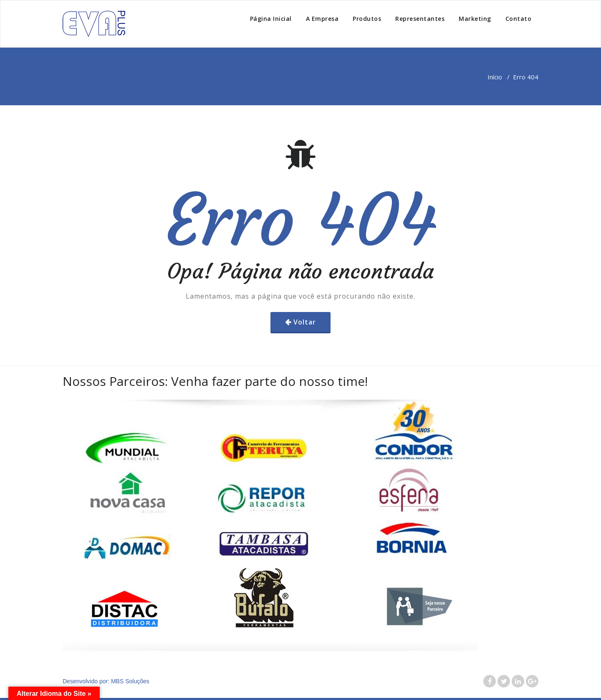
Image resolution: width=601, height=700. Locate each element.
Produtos (367, 19)
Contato (519, 19)
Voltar (305, 322)
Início (495, 77)
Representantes (420, 19)
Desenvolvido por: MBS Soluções (106, 681)
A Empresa (322, 19)
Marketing (475, 19)
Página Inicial (271, 19)
